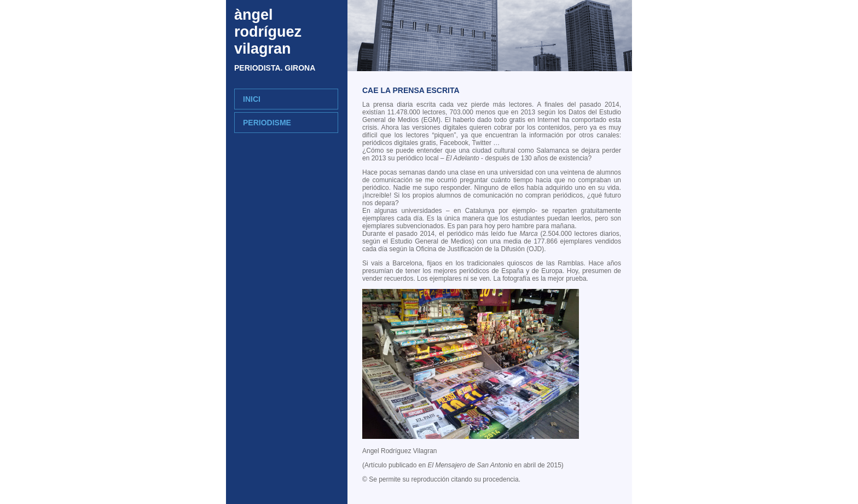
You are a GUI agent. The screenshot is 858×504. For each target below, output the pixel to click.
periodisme (267, 123)
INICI (252, 99)
